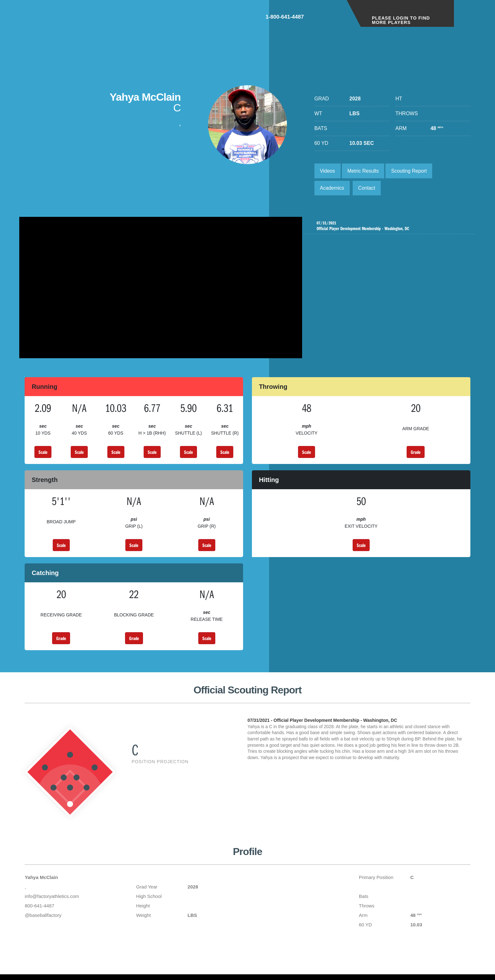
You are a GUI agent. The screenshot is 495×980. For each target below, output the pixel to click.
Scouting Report (411, 171)
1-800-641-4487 (317, 18)
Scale (43, 455)
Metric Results (364, 171)
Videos (328, 171)
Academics (332, 189)
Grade (416, 455)
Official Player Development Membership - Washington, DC (391, 227)
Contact (368, 189)
